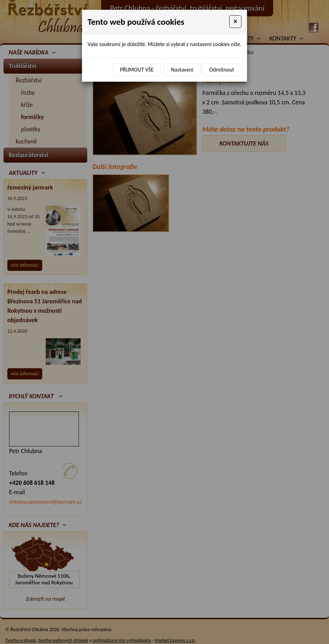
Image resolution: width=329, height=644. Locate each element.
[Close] (235, 22)
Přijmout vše (137, 70)
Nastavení (182, 70)
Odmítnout (222, 70)
